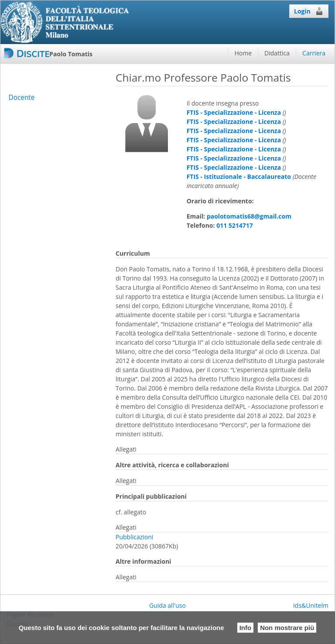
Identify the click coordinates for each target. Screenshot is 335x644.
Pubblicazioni (134, 537)
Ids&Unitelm (311, 605)
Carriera (314, 53)
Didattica (277, 53)
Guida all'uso (167, 605)
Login (309, 11)
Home (243, 53)
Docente (21, 98)
